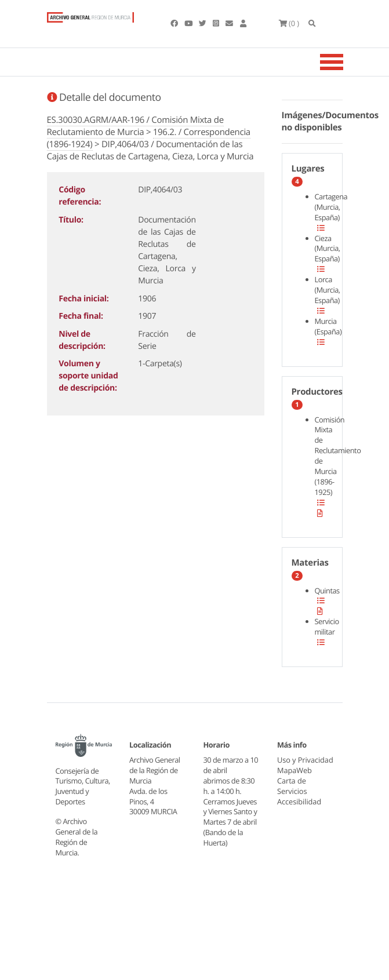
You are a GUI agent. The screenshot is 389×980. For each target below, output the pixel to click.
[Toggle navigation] (346, 62)
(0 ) (289, 23)
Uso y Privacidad (295, 765)
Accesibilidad (299, 811)
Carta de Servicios (292, 796)
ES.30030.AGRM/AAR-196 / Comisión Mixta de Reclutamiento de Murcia (135, 126)
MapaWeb (295, 781)
